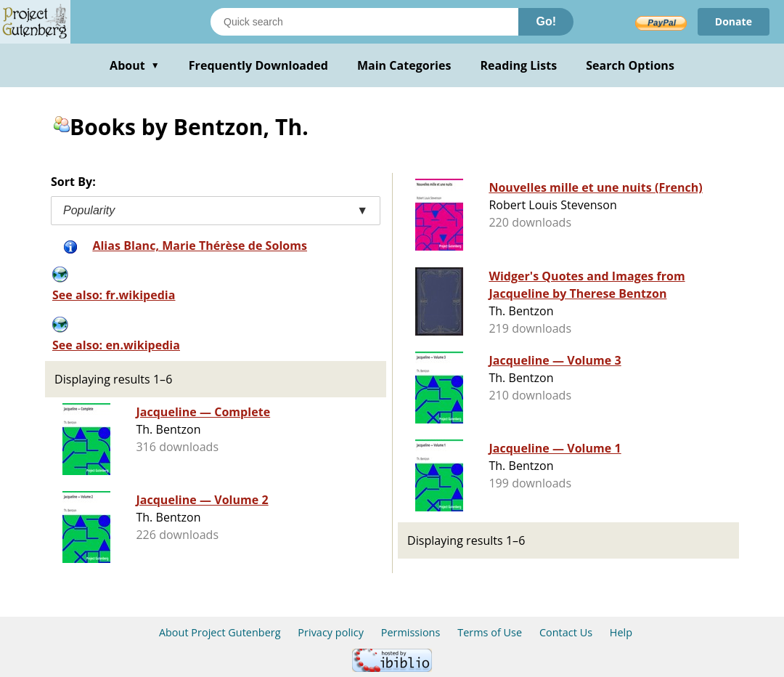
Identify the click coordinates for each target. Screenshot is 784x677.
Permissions (411, 632)
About (135, 65)
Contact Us (566, 632)
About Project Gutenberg (220, 632)
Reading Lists (519, 65)
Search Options (630, 65)
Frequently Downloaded (258, 65)
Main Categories (404, 65)
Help (621, 632)
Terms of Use (490, 632)
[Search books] (364, 22)
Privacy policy (331, 632)
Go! (546, 21)
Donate (734, 21)
